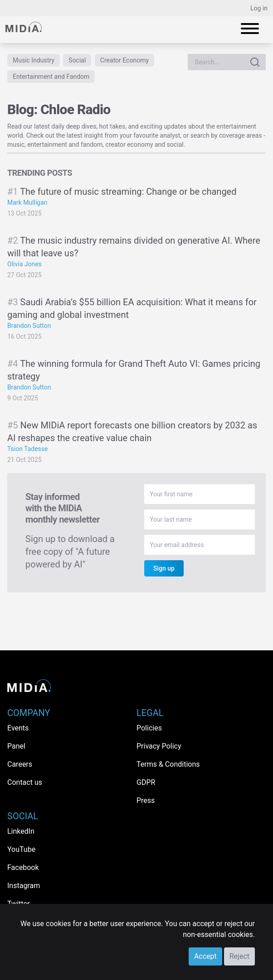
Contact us (25, 782)
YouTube (21, 849)
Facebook (23, 867)
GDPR (146, 782)
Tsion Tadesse (28, 449)
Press (146, 800)
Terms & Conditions (168, 764)
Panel (16, 746)
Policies (149, 728)
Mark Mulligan (27, 202)
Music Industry (34, 60)
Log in (259, 8)
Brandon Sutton (29, 326)
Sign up (164, 568)
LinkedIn (21, 831)
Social (77, 60)
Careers (20, 764)
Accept (205, 956)
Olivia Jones (24, 264)
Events (18, 728)
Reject (239, 956)
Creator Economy (124, 60)
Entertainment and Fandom (51, 77)
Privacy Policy (159, 746)
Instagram (24, 886)
